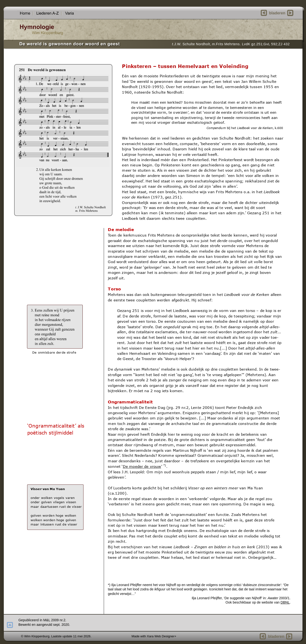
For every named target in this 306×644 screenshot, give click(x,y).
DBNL (285, 602)
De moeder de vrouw (142, 466)
